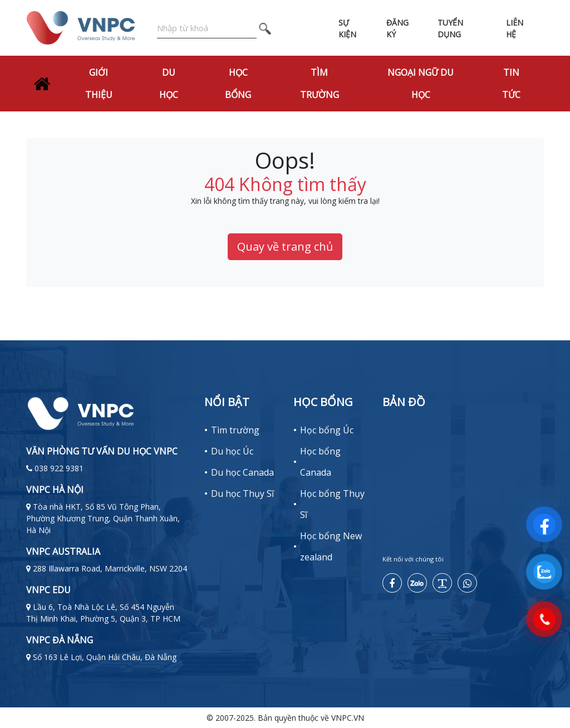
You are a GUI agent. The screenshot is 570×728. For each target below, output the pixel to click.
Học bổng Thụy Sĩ (332, 504)
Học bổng (238, 84)
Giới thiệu (99, 84)
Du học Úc (232, 451)
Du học (169, 84)
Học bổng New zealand (331, 546)
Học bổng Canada (320, 462)
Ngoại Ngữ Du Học (421, 84)
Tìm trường (320, 84)
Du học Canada (242, 472)
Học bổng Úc (327, 430)
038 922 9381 (59, 468)
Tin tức (511, 84)
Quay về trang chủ (285, 246)
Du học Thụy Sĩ (242, 494)
